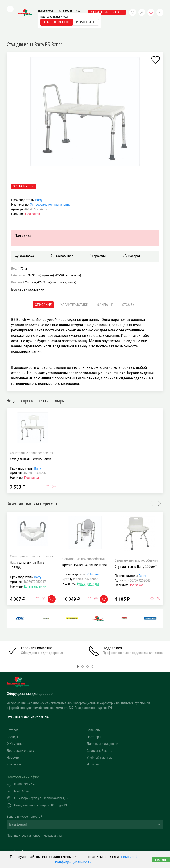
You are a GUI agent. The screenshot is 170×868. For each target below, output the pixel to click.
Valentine (93, 544)
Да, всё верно (57, 15)
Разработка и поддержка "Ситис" (122, 840)
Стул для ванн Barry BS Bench (31, 429)
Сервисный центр (100, 721)
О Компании (15, 714)
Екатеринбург (46, 4)
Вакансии (94, 700)
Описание (43, 275)
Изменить (86, 15)
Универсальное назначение (50, 175)
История (93, 735)
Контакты (14, 735)
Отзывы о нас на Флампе (28, 687)
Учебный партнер (99, 728)
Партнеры (94, 707)
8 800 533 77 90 (72, 4)
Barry (39, 170)
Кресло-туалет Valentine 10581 (85, 535)
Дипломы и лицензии (102, 714)
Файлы (105, 275)
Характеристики (74, 275)
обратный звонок (107, 6)
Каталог (13, 700)
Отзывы (129, 275)
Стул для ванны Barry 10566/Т (136, 537)
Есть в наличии (35, 556)
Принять (161, 860)
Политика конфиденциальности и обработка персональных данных (46, 847)
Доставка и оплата (20, 721)
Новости (13, 728)
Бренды (12, 707)
